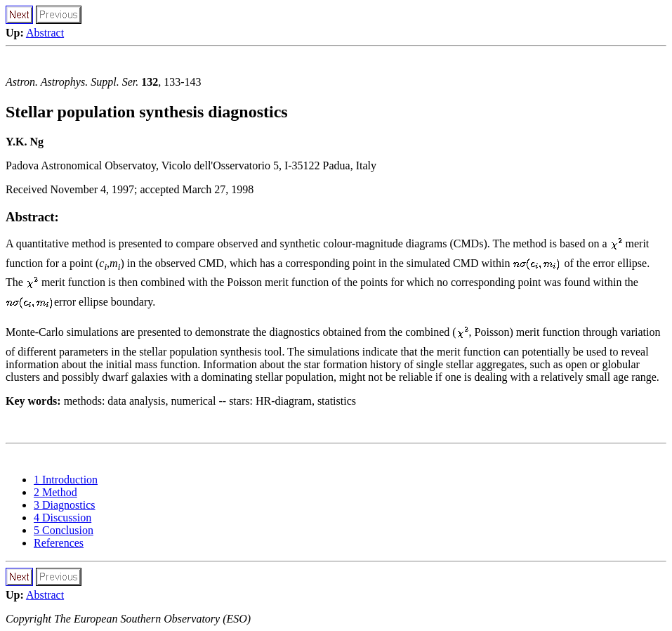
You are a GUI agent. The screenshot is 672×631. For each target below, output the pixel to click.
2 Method (55, 492)
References (59, 543)
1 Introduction (66, 480)
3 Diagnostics (65, 505)
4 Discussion (62, 518)
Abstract (45, 33)
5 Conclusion (64, 530)
